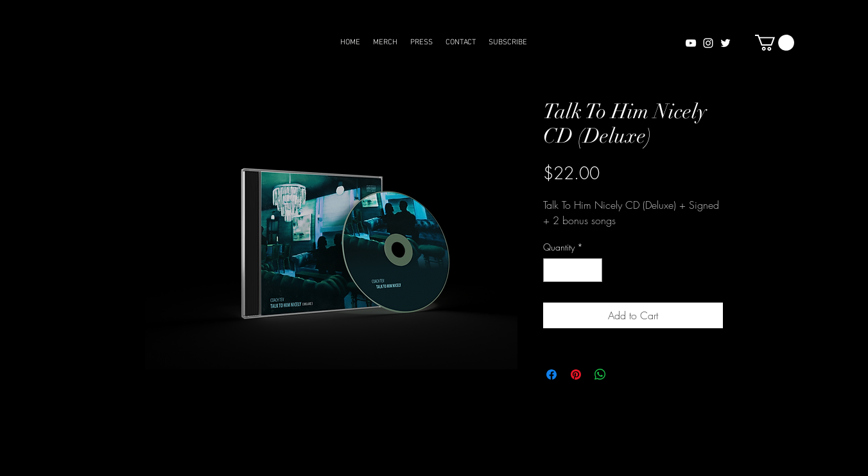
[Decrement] (553, 270)
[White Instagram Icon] (708, 43)
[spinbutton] (573, 270)
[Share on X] (625, 375)
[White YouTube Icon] (691, 43)
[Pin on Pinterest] (576, 375)
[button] (775, 43)
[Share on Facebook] (551, 375)
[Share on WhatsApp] (600, 375)
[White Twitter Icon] (725, 43)
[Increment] (592, 270)
